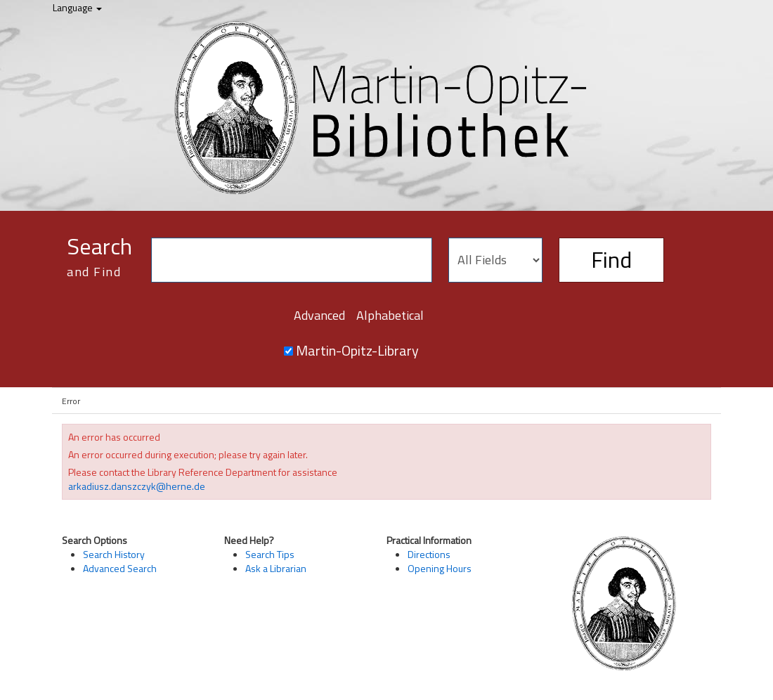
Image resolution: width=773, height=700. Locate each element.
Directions (429, 554)
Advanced (319, 315)
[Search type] (495, 260)
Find (611, 259)
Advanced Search (120, 568)
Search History (114, 554)
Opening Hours (440, 568)
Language (77, 7)
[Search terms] (292, 260)
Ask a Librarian (276, 568)
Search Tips (270, 554)
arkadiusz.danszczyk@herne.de (137, 486)
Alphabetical (390, 315)
